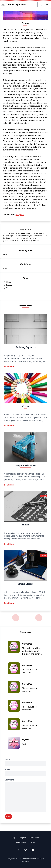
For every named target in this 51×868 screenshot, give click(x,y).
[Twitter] (26, 850)
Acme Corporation (14, 4)
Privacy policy (21, 842)
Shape (8, 282)
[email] (33, 850)
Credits (32, 842)
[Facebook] (18, 850)
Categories (23, 838)
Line (8, 288)
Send (8, 816)
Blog (14, 838)
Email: (8, 770)
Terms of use (34, 838)
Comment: (10, 780)
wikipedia (20, 215)
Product (9, 285)
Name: (8, 759)
